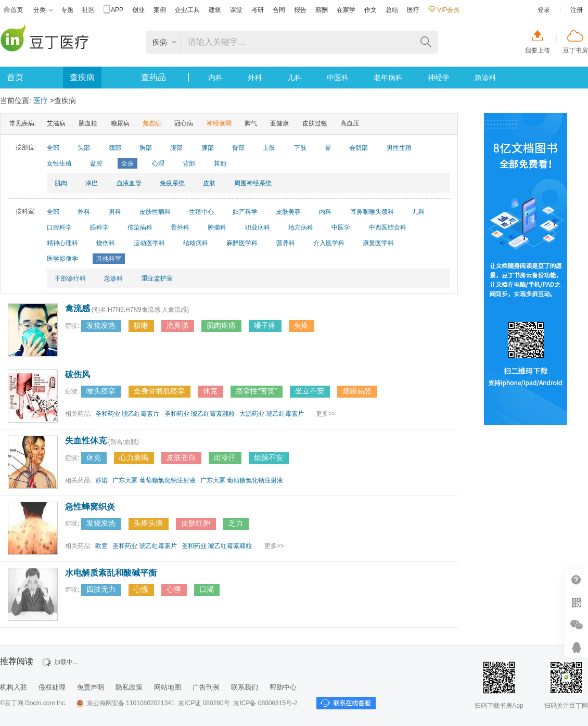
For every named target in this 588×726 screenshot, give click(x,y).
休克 (210, 391)
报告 (300, 10)
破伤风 (78, 374)
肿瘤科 (217, 227)
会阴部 (359, 148)
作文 (370, 10)
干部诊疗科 (70, 278)
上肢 (269, 148)
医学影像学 (62, 259)
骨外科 (180, 227)
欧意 (101, 546)
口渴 (207, 589)
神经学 (439, 78)
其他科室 (109, 259)
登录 (544, 10)
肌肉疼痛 (221, 325)
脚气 (251, 123)
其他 (220, 163)
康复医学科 (378, 243)
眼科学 (99, 227)
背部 (189, 163)
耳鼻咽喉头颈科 (372, 212)
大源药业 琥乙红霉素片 (271, 414)
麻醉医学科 (242, 243)
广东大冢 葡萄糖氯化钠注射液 (154, 480)
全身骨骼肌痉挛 (159, 391)
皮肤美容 (288, 212)
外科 (255, 78)
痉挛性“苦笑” (256, 391)
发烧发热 (101, 325)
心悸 (174, 589)
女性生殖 (59, 163)
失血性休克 (86, 441)
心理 (158, 163)
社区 (88, 10)
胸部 (146, 148)
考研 (258, 10)
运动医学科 (149, 243)
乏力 (236, 523)
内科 (215, 78)
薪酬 (322, 10)
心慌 (141, 589)
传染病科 (140, 227)
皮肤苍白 (181, 457)
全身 (127, 163)
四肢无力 (101, 589)
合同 (279, 10)
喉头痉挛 (101, 391)
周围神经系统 (253, 183)
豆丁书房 (576, 50)
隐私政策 (129, 687)
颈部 (115, 148)
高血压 (350, 123)
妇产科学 (245, 212)
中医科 (338, 78)
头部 (84, 148)
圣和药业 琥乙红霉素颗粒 (200, 414)
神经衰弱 (219, 123)
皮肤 (209, 183)
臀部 (238, 148)
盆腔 (96, 163)
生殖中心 (201, 212)
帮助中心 (576, 580)
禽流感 (78, 308)
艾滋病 (56, 123)
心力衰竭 (134, 457)
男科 (115, 212)
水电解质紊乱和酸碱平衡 (111, 573)
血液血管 (129, 183)
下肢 (300, 148)
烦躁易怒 (357, 391)
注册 (577, 10)
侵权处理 (52, 687)
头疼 (301, 325)
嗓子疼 (265, 325)
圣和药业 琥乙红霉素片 (127, 414)
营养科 (286, 243)
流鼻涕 (177, 325)
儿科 (295, 78)
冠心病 (184, 123)
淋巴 (92, 183)
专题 (67, 10)
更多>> (326, 414)
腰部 (208, 148)
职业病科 (258, 227)
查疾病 (82, 77)
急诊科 (485, 78)
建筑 (215, 10)
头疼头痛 (148, 523)
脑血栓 (88, 123)
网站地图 (168, 687)
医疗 (413, 10)
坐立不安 (310, 391)
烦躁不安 (269, 457)
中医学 (341, 227)
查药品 (154, 77)
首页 (13, 10)
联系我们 (245, 687)
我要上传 (538, 50)
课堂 (236, 10)
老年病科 (388, 78)
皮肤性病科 (155, 212)
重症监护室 (157, 278)
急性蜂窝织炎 (90, 507)
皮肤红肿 (196, 523)
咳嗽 (141, 325)
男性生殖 (399, 148)
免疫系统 (172, 183)
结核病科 (196, 243)
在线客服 (576, 647)
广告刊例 (206, 687)
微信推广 (576, 625)
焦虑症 (152, 123)
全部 (53, 148)
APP (113, 10)
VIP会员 (444, 10)
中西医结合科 (388, 227)
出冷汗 (225, 457)
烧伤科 (106, 243)
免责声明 (91, 687)
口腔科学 (59, 227)
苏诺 (101, 480)
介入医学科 (329, 243)
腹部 (176, 148)
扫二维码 (576, 602)
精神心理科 (62, 243)
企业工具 (187, 10)
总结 (392, 10)
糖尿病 (120, 123)
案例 (160, 10)
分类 (43, 10)
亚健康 (279, 123)
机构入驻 (14, 687)
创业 (138, 10)
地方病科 (301, 227)
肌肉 (61, 183)
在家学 (346, 10)
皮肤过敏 (315, 123)
